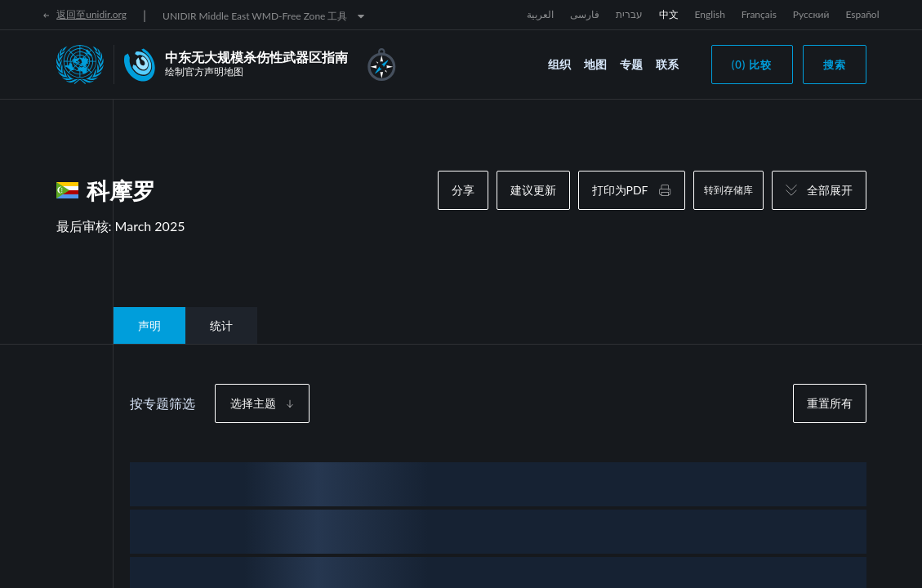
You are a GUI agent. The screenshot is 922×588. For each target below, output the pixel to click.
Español (862, 14)
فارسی (585, 14)
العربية (540, 14)
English (710, 14)
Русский (811, 14)
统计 (221, 325)
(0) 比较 (752, 65)
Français (759, 14)
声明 (149, 325)
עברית (629, 14)
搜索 (835, 65)
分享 (463, 190)
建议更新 (533, 190)
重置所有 (830, 403)
